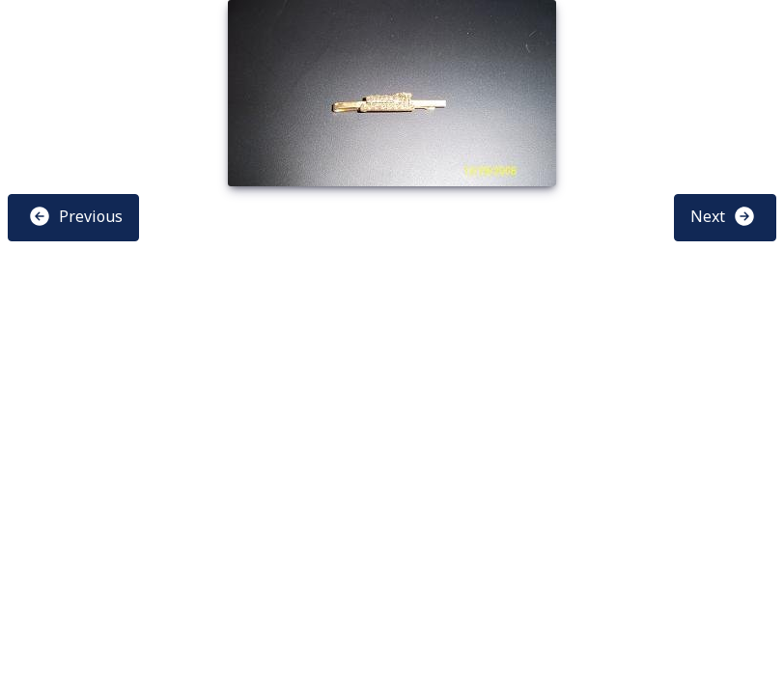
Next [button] (723, 216)
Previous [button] (75, 216)
